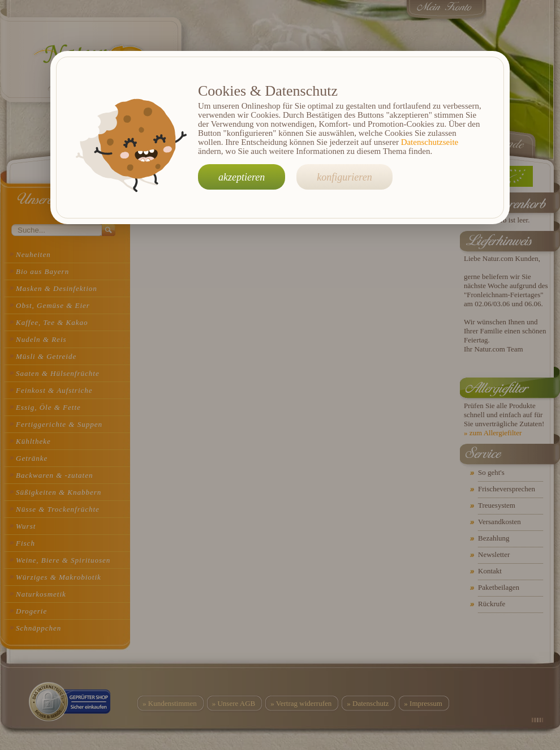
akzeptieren (242, 177)
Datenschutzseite (430, 142)
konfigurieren (344, 177)
